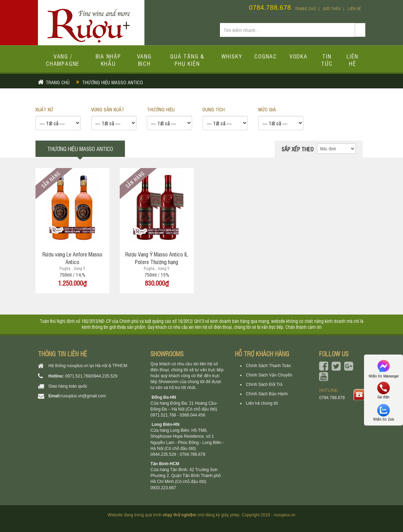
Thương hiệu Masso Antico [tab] (80, 149)
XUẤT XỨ (44, 109)
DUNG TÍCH (214, 109)
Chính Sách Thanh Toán (268, 366)
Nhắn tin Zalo (384, 413)
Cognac (266, 56)
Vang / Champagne (63, 60)
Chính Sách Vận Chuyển (269, 375)
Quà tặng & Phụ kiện (187, 60)
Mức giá (267, 109)
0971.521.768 (78, 376)
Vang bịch (144, 60)
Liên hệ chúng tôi (262, 403)
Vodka (299, 56)
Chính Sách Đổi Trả (264, 384)
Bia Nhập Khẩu (108, 60)
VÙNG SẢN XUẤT (108, 109)
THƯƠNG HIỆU (161, 109)
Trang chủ (306, 9)
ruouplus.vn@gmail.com (83, 396)
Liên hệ (354, 9)
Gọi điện (384, 390)
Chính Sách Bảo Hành (267, 394)
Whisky (232, 56)
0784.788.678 (270, 8)
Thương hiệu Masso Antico (113, 82)
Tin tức (327, 60)
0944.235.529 (105, 376)
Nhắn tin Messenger (384, 368)
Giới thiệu (332, 9)
